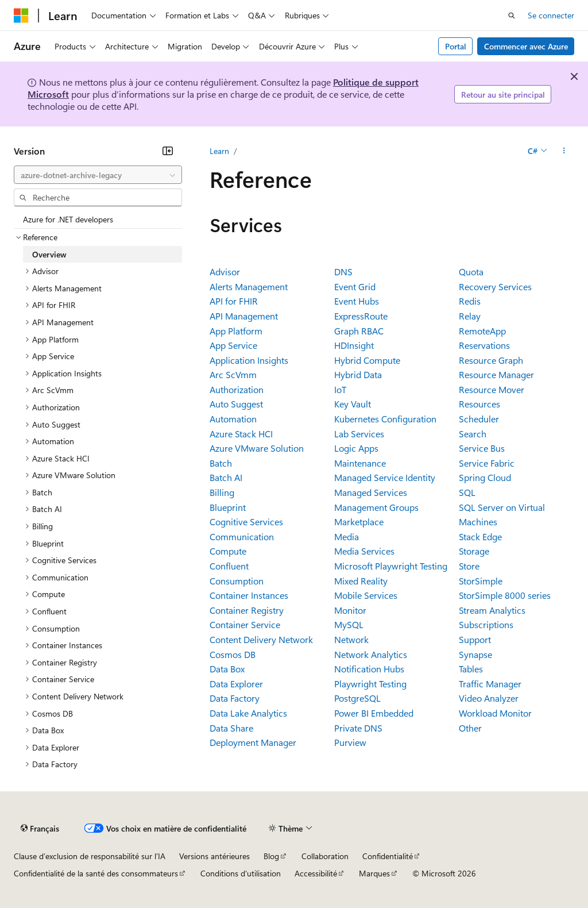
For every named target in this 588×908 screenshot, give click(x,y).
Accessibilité (316, 873)
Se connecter (551, 15)
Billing (222, 492)
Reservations (484, 345)
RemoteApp (482, 331)
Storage (474, 551)
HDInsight (354, 345)
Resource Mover (492, 389)
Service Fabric (487, 463)
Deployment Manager (253, 742)
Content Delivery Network (261, 639)
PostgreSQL (357, 698)
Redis (470, 301)
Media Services (364, 551)
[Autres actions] (564, 151)
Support (475, 639)
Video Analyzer (489, 698)
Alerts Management (249, 286)
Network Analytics (371, 654)
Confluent (229, 566)
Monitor (350, 610)
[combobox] (98, 175)
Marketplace (359, 522)
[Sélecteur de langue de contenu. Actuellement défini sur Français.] (40, 829)
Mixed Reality (361, 581)
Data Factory (235, 698)
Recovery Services (495, 286)
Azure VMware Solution (257, 448)
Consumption (237, 581)
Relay (470, 316)
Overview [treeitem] (49, 254)
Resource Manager (496, 374)
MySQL (349, 624)
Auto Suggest (236, 404)
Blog (271, 856)
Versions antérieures (214, 856)
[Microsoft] (21, 16)
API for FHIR (234, 301)
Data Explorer (236, 684)
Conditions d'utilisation (241, 873)
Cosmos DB (233, 654)
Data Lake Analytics (248, 713)
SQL (467, 492)
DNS (343, 272)
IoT (340, 389)
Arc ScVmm (233, 374)
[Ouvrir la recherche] (512, 16)
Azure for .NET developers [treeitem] (68, 219)
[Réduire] (168, 151)
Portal (456, 46)
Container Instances (249, 595)
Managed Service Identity (385, 477)
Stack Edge (480, 536)
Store (469, 566)
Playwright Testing (370, 684)
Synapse (475, 654)
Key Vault (353, 404)
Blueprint (228, 507)
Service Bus (482, 448)
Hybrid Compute (367, 360)
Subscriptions (486, 624)
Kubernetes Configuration (385, 419)
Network (351, 639)
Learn (219, 151)
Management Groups (376, 507)
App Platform (236, 331)
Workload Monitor (495, 713)
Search (473, 434)
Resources (479, 404)
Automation (233, 419)
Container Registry (247, 610)
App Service (233, 345)
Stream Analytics (492, 610)
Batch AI (226, 477)
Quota (471, 272)
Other (470, 728)
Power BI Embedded (374, 713)
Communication (242, 536)
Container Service (245, 624)
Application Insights (249, 360)
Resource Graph (491, 360)
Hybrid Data (358, 374)
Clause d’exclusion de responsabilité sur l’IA (90, 856)
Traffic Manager (490, 684)
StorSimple (481, 581)
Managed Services (371, 492)
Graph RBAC (359, 331)
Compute (228, 551)
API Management (244, 316)
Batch (221, 463)
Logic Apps (356, 448)
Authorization (237, 389)
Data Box (227, 669)
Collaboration (325, 856)
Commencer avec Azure (526, 46)
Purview (350, 742)
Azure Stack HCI (241, 434)
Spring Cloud (485, 477)
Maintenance (360, 463)
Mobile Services (366, 595)
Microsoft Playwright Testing (391, 566)
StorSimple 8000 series (505, 595)
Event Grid (355, 286)
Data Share (231, 728)
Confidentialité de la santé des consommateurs (96, 873)
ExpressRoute (361, 316)
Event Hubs (357, 301)
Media (347, 536)
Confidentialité (388, 856)
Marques (374, 873)
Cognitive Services (246, 522)
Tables (471, 669)
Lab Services (359, 434)
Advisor (225, 272)
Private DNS (358, 728)
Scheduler (479, 419)
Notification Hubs (369, 669)
